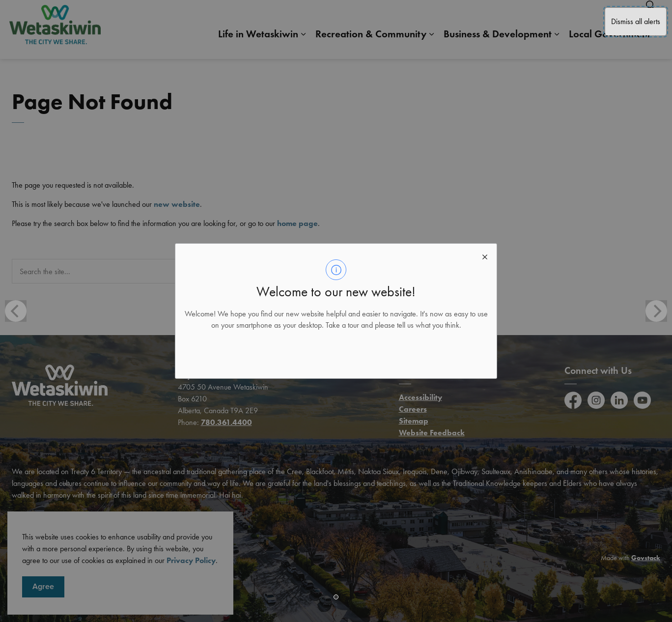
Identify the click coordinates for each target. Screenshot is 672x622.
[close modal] (485, 255)
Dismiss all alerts (636, 21)
